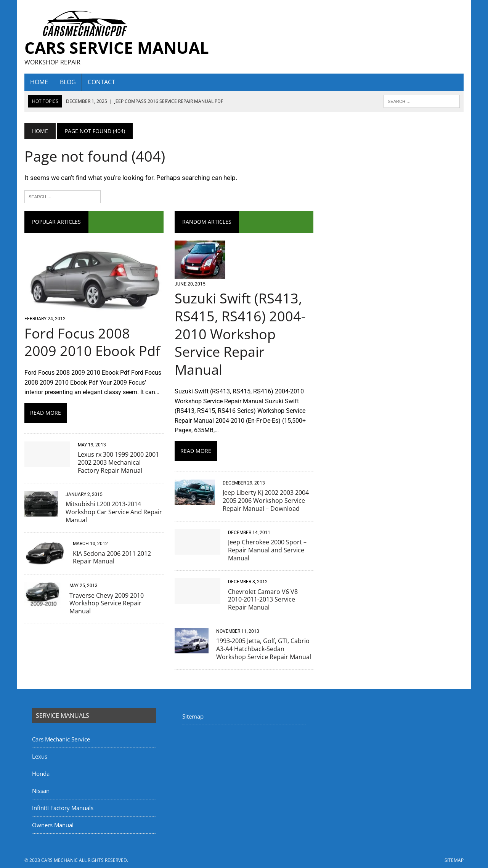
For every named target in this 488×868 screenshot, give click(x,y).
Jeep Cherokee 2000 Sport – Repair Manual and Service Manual (267, 550)
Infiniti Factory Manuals (63, 808)
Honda (41, 773)
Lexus (40, 756)
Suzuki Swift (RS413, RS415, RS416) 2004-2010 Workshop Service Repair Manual (240, 334)
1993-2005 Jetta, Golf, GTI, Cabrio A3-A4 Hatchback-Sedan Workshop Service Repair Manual (264, 649)
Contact (101, 82)
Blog (68, 82)
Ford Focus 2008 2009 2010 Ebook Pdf (92, 342)
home (39, 82)
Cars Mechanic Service (61, 739)
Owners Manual (53, 825)
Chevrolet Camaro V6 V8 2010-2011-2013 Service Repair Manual (263, 600)
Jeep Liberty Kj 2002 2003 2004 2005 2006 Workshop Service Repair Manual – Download (266, 501)
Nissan (41, 791)
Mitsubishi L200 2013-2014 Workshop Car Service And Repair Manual (114, 512)
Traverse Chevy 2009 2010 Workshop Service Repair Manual (107, 603)
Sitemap (193, 716)
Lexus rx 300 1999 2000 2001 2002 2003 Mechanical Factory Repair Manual (118, 462)
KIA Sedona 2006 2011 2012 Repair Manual (112, 558)
